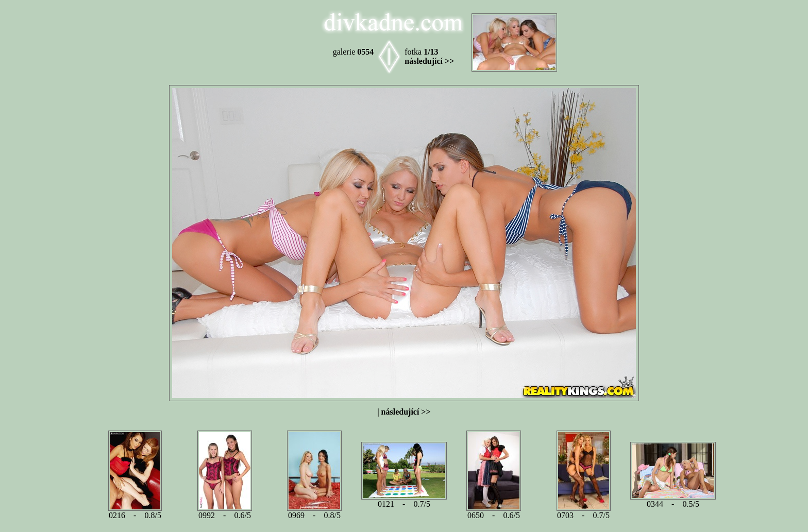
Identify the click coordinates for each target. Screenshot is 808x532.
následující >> (429, 61)
